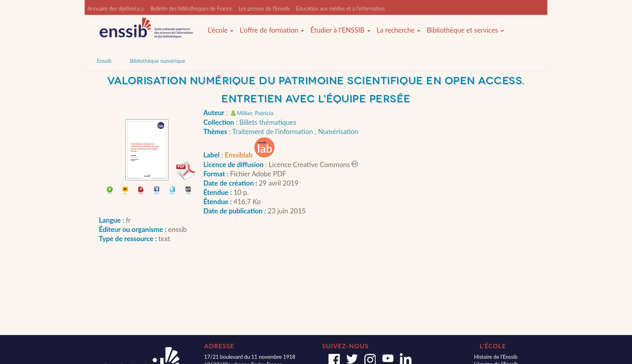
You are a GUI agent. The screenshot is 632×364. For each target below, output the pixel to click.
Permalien (141, 191)
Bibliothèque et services (465, 30)
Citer (126, 191)
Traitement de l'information (273, 131)
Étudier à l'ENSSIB (340, 30)
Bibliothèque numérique (157, 61)
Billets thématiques (268, 122)
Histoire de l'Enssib (496, 357)
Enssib (104, 61)
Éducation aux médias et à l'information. (341, 8)
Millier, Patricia (255, 113)
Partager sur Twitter (173, 191)
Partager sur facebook (157, 191)
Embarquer (188, 191)
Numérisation (338, 131)
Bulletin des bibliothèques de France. (192, 8)
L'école (220, 30)
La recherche (398, 30)
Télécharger (110, 191)
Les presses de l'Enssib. (264, 8)
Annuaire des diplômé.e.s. (116, 8)
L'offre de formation (272, 30)
